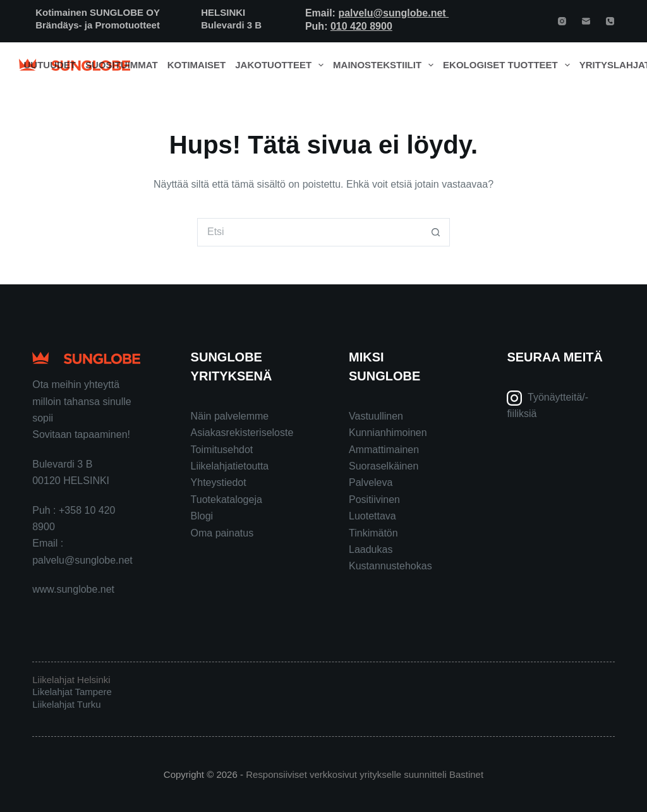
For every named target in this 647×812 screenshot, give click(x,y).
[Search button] (436, 232)
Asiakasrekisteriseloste (242, 433)
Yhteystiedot (219, 482)
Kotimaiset (197, 65)
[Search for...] (309, 232)
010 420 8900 (361, 26)
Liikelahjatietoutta (230, 466)
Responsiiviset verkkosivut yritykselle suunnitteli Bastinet (365, 774)
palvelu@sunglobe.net (393, 13)
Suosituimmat (122, 65)
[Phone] (610, 21)
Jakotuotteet (281, 65)
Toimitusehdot (222, 450)
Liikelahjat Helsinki (71, 680)
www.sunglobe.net (73, 589)
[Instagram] (562, 21)
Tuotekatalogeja (227, 500)
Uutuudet (50, 65)
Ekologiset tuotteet (509, 65)
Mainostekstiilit (386, 65)
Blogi (202, 516)
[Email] (586, 21)
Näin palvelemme (230, 416)
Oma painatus (222, 533)
